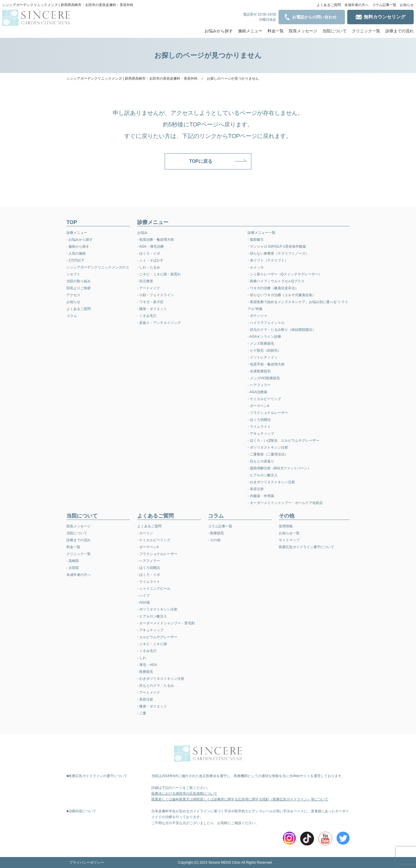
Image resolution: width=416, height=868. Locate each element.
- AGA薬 (144, 602)
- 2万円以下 (75, 260)
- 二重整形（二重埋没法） (268, 454)
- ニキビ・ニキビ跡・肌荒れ (159, 274)
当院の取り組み (79, 281)
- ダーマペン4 (258, 406)
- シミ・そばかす (150, 260)
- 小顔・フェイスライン (156, 295)
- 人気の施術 (76, 253)
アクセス (73, 295)
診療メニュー (77, 233)
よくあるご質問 (329, 5)
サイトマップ (289, 540)
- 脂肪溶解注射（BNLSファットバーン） (279, 468)
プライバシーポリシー (87, 863)
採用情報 (286, 526)
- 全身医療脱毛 (259, 371)
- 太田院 (73, 568)
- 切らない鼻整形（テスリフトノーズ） (278, 253)
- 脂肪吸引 (256, 240)
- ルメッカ (256, 267)
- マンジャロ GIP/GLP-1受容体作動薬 (277, 247)
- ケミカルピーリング (264, 399)
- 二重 (142, 713)
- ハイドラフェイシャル (266, 323)
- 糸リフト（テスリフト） (268, 260)
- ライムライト (259, 427)
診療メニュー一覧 (261, 233)
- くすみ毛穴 (147, 316)
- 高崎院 (73, 561)
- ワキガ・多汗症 (150, 302)
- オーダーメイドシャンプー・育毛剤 (166, 623)
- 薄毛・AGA (147, 665)
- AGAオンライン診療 (264, 337)
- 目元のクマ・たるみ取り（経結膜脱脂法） (282, 330)
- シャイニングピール (154, 589)
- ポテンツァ (257, 316)
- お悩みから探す (80, 240)
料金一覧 (276, 31)
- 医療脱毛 (145, 672)
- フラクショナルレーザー (268, 413)
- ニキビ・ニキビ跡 (152, 644)
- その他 (214, 540)
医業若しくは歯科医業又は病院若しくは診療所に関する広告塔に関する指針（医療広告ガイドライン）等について (240, 799)
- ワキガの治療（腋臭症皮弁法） (273, 288)
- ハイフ (143, 596)
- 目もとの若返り (261, 461)
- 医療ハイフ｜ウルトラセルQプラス (276, 281)
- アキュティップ (261, 434)
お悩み (142, 233)
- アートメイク (149, 288)
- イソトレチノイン (262, 357)
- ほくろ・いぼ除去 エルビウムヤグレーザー (283, 440)
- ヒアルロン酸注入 (262, 475)
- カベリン (145, 533)
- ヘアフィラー (259, 385)
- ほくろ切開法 (259, 420)
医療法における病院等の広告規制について (184, 794)
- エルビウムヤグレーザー (157, 637)
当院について (335, 31)
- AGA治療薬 (257, 392)
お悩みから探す (219, 31)
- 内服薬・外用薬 (261, 496)
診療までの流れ (400, 31)
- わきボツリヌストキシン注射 (271, 482)
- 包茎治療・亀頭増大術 (156, 240)
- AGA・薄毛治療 (151, 247)
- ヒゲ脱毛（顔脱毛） (264, 350)
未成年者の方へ (356, 5)
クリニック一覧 (366, 31)
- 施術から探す (78, 247)
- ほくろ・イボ (149, 253)
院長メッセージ (303, 31)
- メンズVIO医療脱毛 (264, 378)
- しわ (142, 658)
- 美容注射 (256, 489)
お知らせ (407, 5)
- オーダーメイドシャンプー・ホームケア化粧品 (285, 503)
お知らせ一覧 (289, 533)
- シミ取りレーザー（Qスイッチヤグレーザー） (285, 274)
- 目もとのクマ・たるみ (156, 686)
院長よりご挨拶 (79, 288)
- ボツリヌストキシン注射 (268, 447)
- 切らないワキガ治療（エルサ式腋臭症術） (282, 295)
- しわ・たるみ (149, 267)
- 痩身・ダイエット (152, 309)
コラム (72, 316)
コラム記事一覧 (384, 5)
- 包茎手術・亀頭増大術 (266, 364)
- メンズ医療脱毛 (261, 344)
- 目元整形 (145, 281)
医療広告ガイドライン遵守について (307, 547)
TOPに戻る (201, 161)
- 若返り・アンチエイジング (159, 323)
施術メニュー (250, 31)
